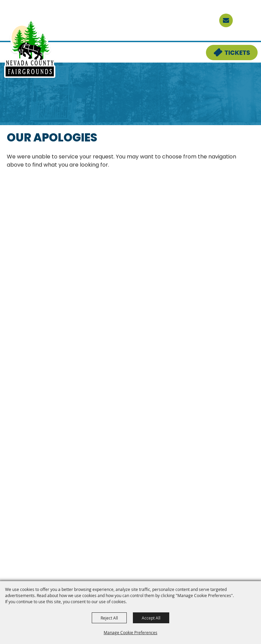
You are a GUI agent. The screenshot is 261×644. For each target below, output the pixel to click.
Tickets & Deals (227, 49)
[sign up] (226, 20)
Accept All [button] (151, 618)
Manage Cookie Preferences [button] (130, 632)
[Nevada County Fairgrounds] (30, 49)
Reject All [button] (109, 618)
